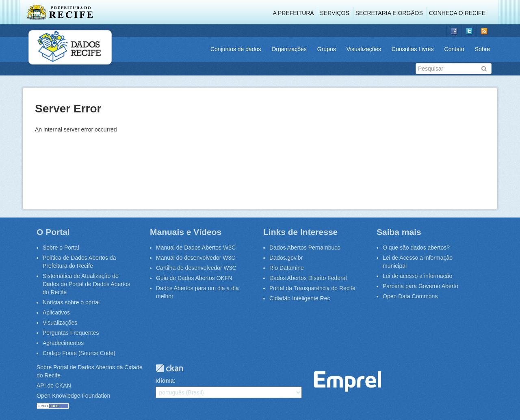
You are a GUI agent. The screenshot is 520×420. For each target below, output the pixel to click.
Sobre (482, 49)
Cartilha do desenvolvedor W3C (196, 268)
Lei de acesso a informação (417, 276)
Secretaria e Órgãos (389, 13)
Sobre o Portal (61, 248)
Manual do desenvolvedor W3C (196, 258)
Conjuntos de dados (236, 49)
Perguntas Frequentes (71, 333)
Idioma (165, 381)
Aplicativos (56, 312)
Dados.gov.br (286, 258)
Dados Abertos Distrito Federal (308, 278)
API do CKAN (54, 386)
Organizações (289, 49)
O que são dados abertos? (416, 248)
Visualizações (364, 49)
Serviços (335, 13)
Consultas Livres (413, 49)
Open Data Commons (410, 296)
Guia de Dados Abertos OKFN (194, 278)
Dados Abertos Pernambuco (305, 248)
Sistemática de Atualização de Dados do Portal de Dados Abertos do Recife (87, 284)
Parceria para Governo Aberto (420, 286)
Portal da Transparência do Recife (312, 288)
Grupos (327, 49)
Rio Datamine (287, 268)
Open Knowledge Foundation (73, 396)
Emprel (348, 382)
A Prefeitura (294, 13)
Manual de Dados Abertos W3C (196, 248)
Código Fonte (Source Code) (79, 353)
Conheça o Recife (457, 13)
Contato (454, 49)
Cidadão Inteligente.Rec (300, 298)
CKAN (169, 368)
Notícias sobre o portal (71, 302)
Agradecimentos (63, 343)
